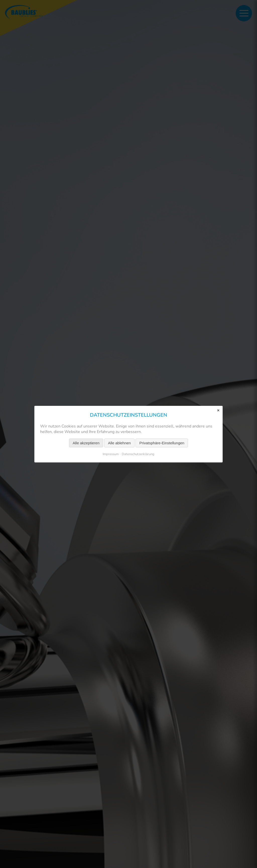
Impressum (111, 454)
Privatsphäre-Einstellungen (162, 443)
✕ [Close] (218, 410)
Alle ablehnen (119, 443)
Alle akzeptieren (86, 443)
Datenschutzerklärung (138, 454)
